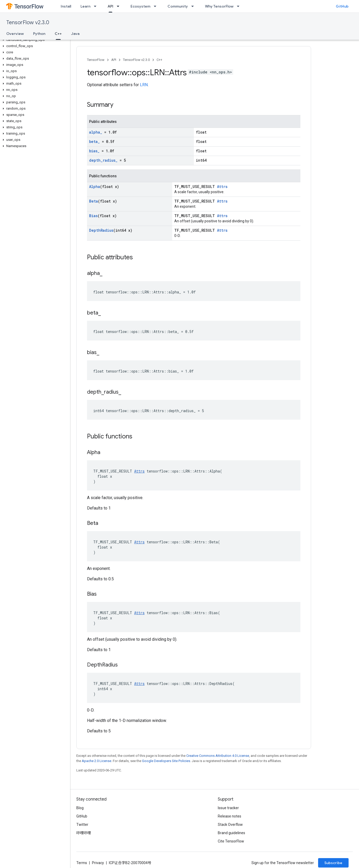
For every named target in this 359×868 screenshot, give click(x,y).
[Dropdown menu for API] (120, 6)
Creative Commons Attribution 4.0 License (218, 756)
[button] (34, 40)
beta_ (94, 141)
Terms (82, 863)
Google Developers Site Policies (166, 761)
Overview (15, 34)
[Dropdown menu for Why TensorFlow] (240, 6)
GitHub (342, 6)
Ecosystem (140, 6)
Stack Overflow (230, 825)
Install (66, 6)
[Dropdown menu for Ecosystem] (157, 6)
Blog (80, 808)
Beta (94, 201)
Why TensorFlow (219, 6)
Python (39, 34)
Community (178, 6)
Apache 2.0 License (97, 761)
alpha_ (96, 132)
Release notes (230, 816)
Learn (85, 6)
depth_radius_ (103, 160)
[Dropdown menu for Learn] (97, 6)
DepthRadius (101, 230)
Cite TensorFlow (231, 841)
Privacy (98, 863)
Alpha (95, 187)
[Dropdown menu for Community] (194, 6)
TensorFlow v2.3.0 (28, 23)
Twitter (82, 825)
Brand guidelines (231, 833)
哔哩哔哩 (84, 833)
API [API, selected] (110, 6)
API (114, 60)
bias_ (94, 151)
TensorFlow (96, 60)
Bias (93, 216)
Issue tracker (228, 808)
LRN (144, 85)
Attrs (222, 187)
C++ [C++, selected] (58, 34)
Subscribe (333, 863)
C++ (159, 60)
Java (75, 34)
